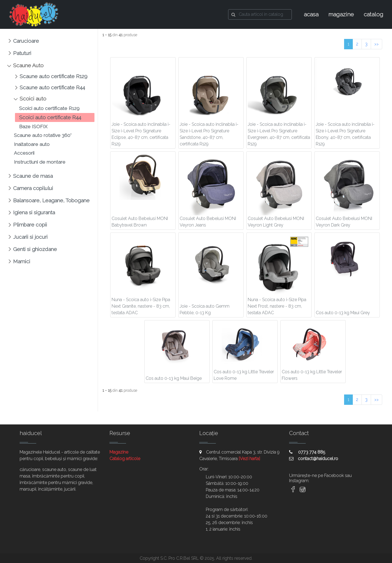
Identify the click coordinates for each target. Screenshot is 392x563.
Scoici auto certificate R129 (49, 108)
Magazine (119, 452)
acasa (311, 14)
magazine (341, 14)
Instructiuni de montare (40, 162)
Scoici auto (33, 99)
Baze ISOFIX (33, 126)
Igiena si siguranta (34, 212)
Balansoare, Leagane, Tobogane (51, 200)
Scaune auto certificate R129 (53, 76)
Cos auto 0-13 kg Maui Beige (174, 378)
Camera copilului (33, 188)
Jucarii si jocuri (30, 237)
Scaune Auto (28, 65)
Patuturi (22, 53)
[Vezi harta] (249, 459)
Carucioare (26, 41)
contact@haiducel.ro (314, 459)
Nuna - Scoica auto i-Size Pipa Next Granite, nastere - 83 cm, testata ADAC (141, 306)
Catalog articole (125, 459)
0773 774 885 (307, 452)
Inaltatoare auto (32, 144)
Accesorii (24, 153)
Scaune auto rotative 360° (43, 135)
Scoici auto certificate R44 (50, 117)
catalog (373, 14)
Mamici (22, 261)
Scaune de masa (33, 176)
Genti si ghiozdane (35, 249)
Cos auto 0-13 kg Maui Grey (343, 313)
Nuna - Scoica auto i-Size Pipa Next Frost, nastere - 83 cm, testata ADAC (277, 306)
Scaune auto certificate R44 (52, 87)
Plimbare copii (30, 225)
